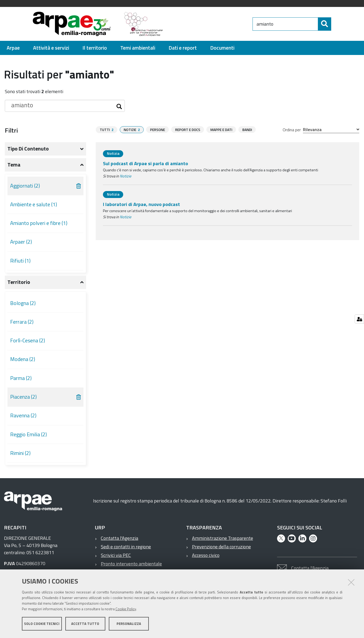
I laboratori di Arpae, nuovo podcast (141, 204)
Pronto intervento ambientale (131, 564)
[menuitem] (13, 48)
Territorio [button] (19, 282)
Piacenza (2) (23, 397)
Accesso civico (206, 555)
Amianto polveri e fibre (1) (39, 223)
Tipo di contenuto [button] (28, 149)
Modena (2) (23, 359)
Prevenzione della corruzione (221, 547)
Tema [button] (14, 165)
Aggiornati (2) (25, 186)
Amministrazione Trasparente (223, 538)
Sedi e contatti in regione (126, 547)
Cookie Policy (126, 609)
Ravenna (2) (23, 415)
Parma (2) (21, 378)
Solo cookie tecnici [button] (42, 624)
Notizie (125, 176)
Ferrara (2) (22, 322)
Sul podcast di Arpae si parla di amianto (145, 163)
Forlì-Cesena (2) (28, 340)
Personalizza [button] (129, 624)
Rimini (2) (20, 453)
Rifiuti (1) (20, 261)
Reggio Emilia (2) (29, 434)
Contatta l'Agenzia (119, 538)
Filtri (11, 130)
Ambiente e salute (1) (34, 204)
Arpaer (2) (21, 242)
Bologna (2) (23, 303)
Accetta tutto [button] (85, 624)
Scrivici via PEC (116, 555)
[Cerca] (335, 24)
